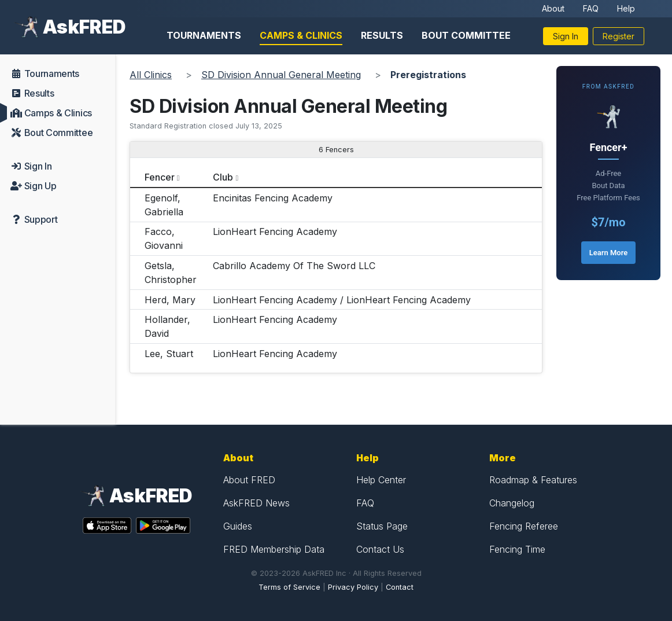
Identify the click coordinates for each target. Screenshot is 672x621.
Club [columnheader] (223, 177)
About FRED (249, 480)
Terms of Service (289, 587)
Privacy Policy (353, 587)
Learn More (608, 253)
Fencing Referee (524, 526)
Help (626, 8)
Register (619, 36)
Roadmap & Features (533, 480)
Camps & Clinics (301, 35)
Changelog (512, 503)
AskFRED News (256, 503)
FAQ (591, 8)
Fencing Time (517, 549)
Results (382, 35)
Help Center (381, 480)
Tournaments (204, 35)
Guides (238, 526)
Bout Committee (466, 35)
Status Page (382, 526)
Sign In (566, 36)
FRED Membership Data (274, 549)
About (553, 8)
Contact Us (380, 549)
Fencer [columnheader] (160, 177)
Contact (400, 587)
